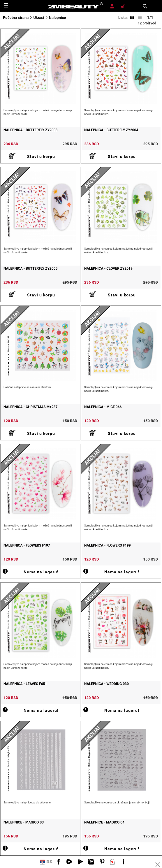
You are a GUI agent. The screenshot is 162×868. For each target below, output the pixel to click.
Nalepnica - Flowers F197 (27, 545)
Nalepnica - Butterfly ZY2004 (111, 130)
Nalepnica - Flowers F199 (108, 545)
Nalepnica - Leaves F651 (25, 684)
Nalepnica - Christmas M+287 (30, 407)
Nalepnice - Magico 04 (104, 822)
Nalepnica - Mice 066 (103, 407)
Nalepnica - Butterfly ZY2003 (30, 130)
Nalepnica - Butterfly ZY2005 (30, 268)
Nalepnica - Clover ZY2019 (108, 268)
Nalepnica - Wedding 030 (106, 684)
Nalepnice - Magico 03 (24, 822)
